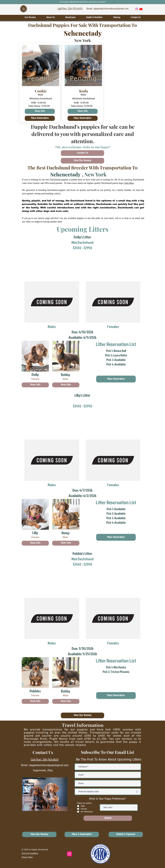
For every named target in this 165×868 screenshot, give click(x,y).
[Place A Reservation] (82, 834)
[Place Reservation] (40, 118)
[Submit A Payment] (126, 834)
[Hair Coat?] (119, 808)
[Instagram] (137, 9)
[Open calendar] (137, 792)
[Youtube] (141, 9)
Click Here (129, 183)
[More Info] (40, 111)
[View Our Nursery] (82, 161)
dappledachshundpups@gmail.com (49, 765)
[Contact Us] (82, 153)
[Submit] (108, 818)
